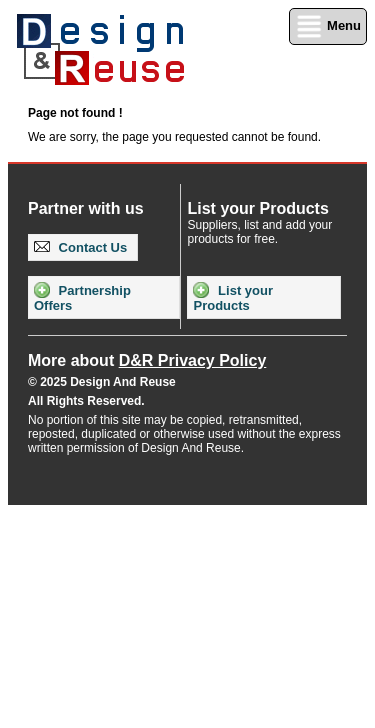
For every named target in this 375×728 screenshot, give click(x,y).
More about (147, 360)
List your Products (233, 297)
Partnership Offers (82, 297)
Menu (328, 26)
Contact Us (80, 247)
